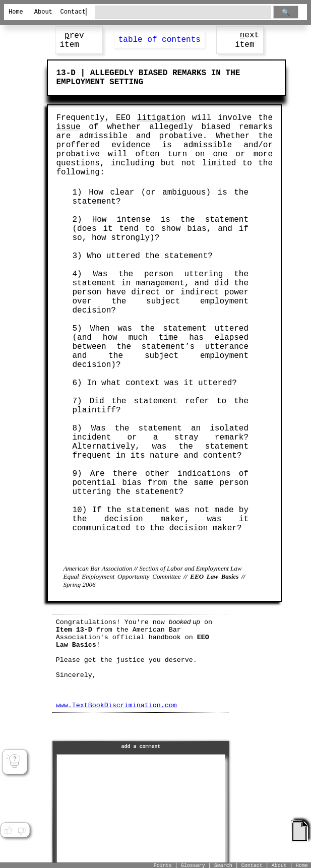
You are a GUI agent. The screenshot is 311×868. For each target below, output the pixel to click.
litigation (161, 118)
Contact (69, 12)
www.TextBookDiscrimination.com (116, 705)
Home (16, 12)
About (43, 12)
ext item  (247, 40)
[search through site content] (183, 12)
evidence (131, 145)
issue (68, 127)
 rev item (72, 40)
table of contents (160, 40)
